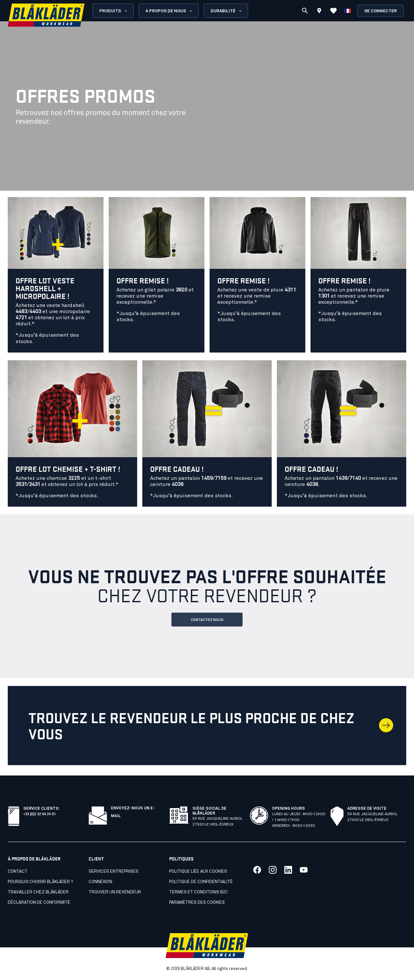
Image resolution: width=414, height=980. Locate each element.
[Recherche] (305, 11)
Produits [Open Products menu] (114, 11)
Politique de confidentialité (201, 882)
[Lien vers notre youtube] (304, 870)
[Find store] (319, 12)
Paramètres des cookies (197, 903)
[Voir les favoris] (333, 11)
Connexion (100, 882)
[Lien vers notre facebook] (257, 870)
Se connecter (381, 11)
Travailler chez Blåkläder (38, 892)
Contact (18, 872)
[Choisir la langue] (348, 11)
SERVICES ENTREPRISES (114, 872)
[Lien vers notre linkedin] (288, 870)
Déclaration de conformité (39, 903)
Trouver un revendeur (115, 892)
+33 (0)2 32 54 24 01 (39, 813)
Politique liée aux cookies (198, 872)
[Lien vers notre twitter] (273, 870)
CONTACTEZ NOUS (207, 620)
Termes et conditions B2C (199, 892)
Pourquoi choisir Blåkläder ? (40, 882)
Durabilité (227, 11)
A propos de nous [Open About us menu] (169, 11)
